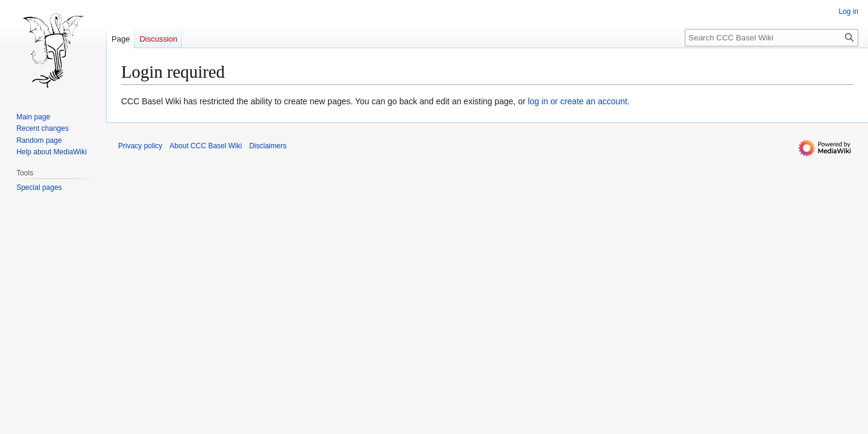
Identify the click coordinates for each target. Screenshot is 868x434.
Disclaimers (268, 146)
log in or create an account (578, 101)
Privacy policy (140, 146)
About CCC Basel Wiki (206, 146)
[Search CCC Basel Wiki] (772, 38)
